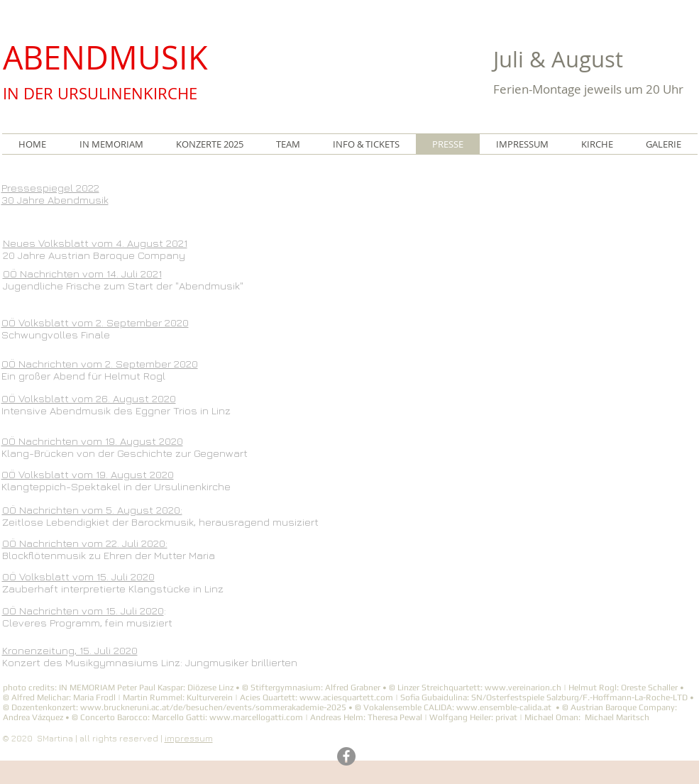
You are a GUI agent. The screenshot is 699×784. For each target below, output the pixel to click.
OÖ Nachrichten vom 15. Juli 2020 (83, 611)
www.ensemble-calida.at (504, 707)
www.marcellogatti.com (256, 717)
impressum (189, 738)
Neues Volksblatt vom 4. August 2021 (95, 243)
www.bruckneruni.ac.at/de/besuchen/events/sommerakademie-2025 (213, 707)
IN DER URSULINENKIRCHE (100, 93)
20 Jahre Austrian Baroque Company (94, 255)
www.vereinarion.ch (523, 688)
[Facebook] (346, 756)
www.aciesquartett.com (346, 697)
